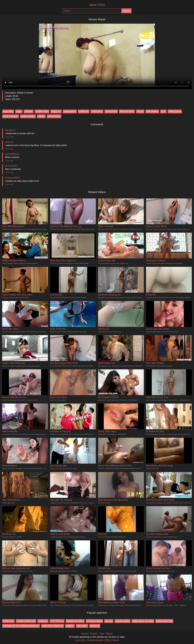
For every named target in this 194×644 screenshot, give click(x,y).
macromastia (54, 116)
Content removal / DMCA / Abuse (103, 640)
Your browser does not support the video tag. (97, 55)
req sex (109, 621)
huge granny (70, 111)
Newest (85, 634)
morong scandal (94, 621)
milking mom (175, 111)
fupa (163, 111)
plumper (29, 111)
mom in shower (11, 116)
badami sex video (75, 621)
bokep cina (8, 621)
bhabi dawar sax (164, 621)
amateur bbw (42, 111)
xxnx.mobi (80, 640)
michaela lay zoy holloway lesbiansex (21, 626)
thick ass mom (127, 111)
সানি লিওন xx (57, 621)
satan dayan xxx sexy (143, 621)
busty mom (97, 111)
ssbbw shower (28, 116)
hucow (140, 111)
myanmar (43, 621)
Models (109, 634)
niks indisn (82, 626)
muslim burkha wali (26, 621)
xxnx (97, 5)
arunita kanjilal (122, 621)
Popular (94, 634)
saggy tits (56, 111)
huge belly (8, 111)
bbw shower (152, 111)
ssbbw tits (84, 111)
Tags (102, 634)
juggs (19, 111)
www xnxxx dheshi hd (53, 626)
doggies (70, 626)
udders (41, 116)
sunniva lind (111, 111)
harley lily (95, 626)
